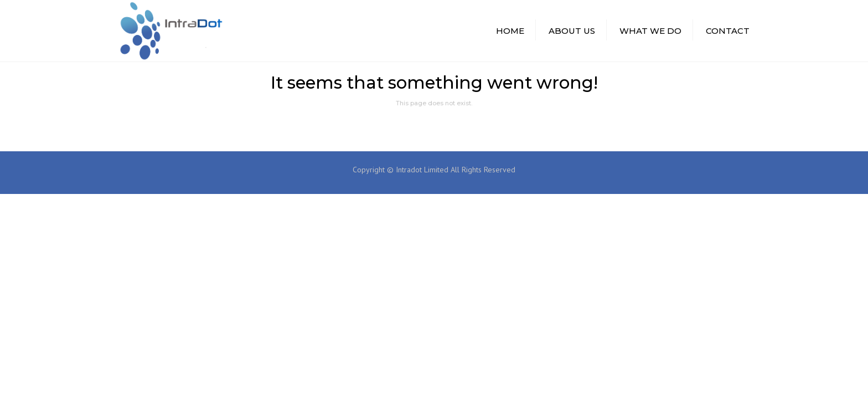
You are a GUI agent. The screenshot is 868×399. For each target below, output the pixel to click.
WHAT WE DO (650, 31)
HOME (510, 31)
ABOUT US (572, 31)
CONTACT (728, 31)
